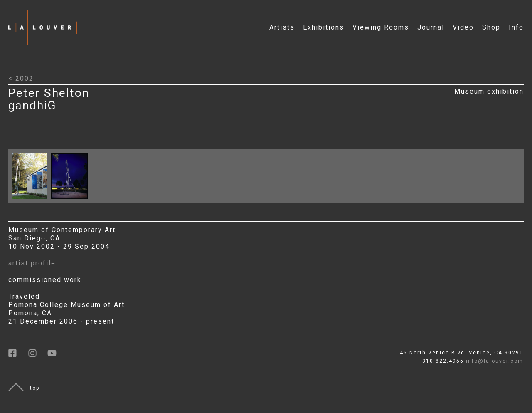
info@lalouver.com (495, 361)
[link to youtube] (56, 356)
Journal (431, 27)
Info (516, 27)
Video (463, 27)
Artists (282, 27)
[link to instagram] (38, 356)
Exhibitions (324, 27)
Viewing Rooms (381, 27)
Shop (491, 27)
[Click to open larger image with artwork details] (32, 201)
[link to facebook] (18, 356)
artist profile (32, 263)
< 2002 (21, 78)
